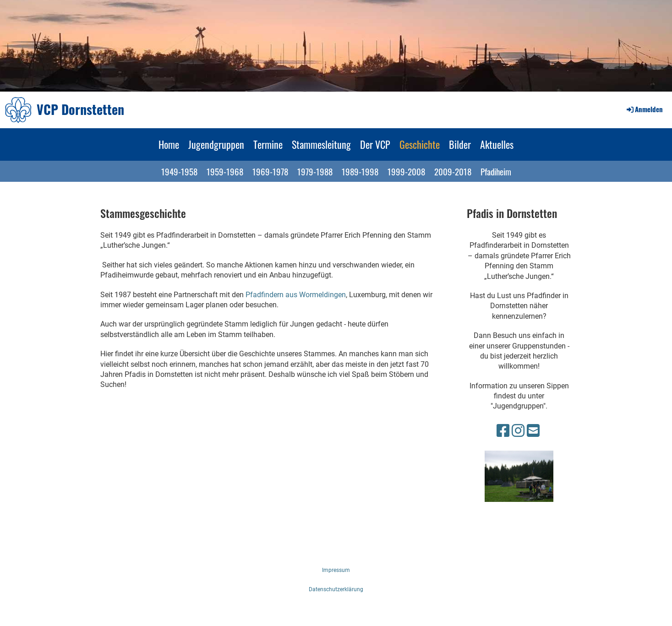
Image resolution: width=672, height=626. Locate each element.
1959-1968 (225, 171)
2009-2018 (453, 171)
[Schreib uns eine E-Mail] (533, 431)
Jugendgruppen (216, 144)
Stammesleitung (321, 144)
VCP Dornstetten (80, 109)
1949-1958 (179, 171)
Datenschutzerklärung (336, 589)
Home (169, 144)
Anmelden (644, 109)
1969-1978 (270, 171)
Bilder (460, 144)
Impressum (336, 570)
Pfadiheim (496, 171)
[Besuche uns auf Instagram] (518, 431)
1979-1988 (315, 171)
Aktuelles (497, 144)
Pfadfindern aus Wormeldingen (296, 295)
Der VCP (375, 144)
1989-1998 (360, 171)
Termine (268, 144)
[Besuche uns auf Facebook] (503, 431)
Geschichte (420, 144)
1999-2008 (406, 171)
